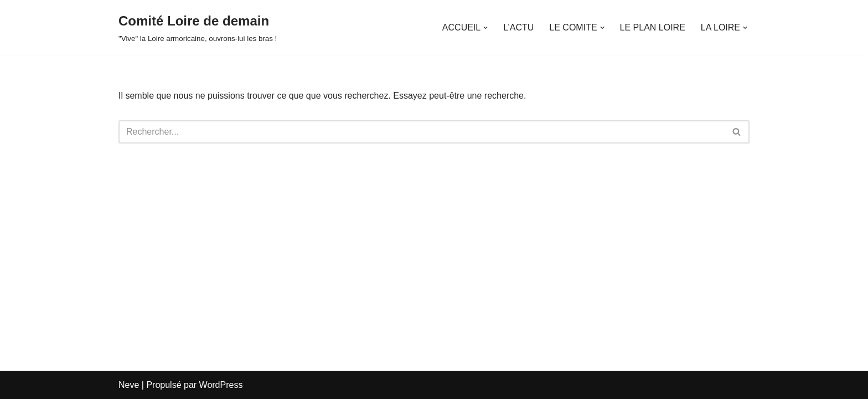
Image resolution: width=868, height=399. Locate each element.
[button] (485, 28)
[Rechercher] (422, 132)
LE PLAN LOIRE (653, 27)
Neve (129, 385)
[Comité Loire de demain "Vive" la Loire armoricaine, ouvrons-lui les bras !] (198, 27)
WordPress (221, 385)
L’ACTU (518, 27)
